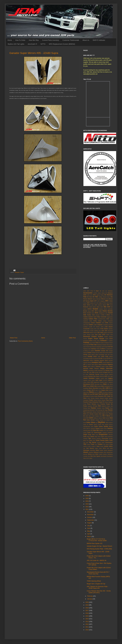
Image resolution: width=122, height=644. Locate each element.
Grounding (86, 359)
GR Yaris (110, 355)
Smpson (111, 423)
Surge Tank (91, 434)
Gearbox (110, 353)
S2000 (91, 418)
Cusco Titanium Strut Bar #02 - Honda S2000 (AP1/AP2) (99, 592)
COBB (95, 325)
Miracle (99, 386)
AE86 (85, 295)
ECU (104, 335)
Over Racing (91, 398)
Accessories (88, 293)
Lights (101, 380)
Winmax (85, 454)
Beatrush (86, 307)
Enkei (107, 339)
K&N (109, 372)
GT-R (108, 358)
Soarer (91, 424)
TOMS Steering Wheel (94, 581)
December (91, 512)
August (90, 523)
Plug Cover (109, 400)
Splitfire (101, 426)
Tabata (92, 436)
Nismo (91, 392)
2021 (87, 509)
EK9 (112, 335)
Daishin (96, 331)
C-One (103, 315)
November (91, 515)
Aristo (111, 301)
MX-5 (93, 390)
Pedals (91, 400)
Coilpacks (100, 325)
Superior (105, 433)
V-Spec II (94, 446)
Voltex (96, 448)
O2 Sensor (105, 392)
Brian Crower (87, 313)
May (89, 531)
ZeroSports (110, 456)
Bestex (94, 307)
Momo (91, 388)
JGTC (85, 372)
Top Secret (92, 442)
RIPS (88, 414)
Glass (97, 355)
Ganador (17, 272)
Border (85, 311)
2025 (87, 498)
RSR (93, 416)
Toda (91, 440)
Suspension (103, 434)
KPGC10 (102, 376)
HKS (100, 362)
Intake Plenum (94, 368)
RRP (87, 416)
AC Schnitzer (109, 291)
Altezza (103, 299)
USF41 (85, 446)
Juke (90, 372)
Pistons (99, 400)
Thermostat (105, 438)
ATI (95, 303)
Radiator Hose (101, 408)
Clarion (111, 323)
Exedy (95, 341)
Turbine (100, 444)
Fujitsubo (93, 349)
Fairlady (86, 342)
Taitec (96, 437)
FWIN (98, 349)
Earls (93, 335)
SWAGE (111, 435)
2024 (87, 501)
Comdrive (106, 325)
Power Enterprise (93, 402)
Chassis (98, 323)
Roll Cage (102, 414)
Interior (85, 370)
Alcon (108, 297)
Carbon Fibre (93, 319)
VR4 (108, 448)
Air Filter (95, 297)
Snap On (86, 425)
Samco (100, 418)
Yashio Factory (103, 454)
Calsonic (91, 317)
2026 (87, 496)
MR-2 (104, 388)
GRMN (111, 357)
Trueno (89, 444)
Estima (91, 341)
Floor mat (93, 345)
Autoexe (100, 305)
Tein (90, 438)
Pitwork (104, 400)
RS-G (90, 416)
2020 (87, 602)
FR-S (108, 345)
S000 (85, 418)
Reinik (104, 412)
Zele (92, 456)
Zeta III (85, 458)
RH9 (85, 414)
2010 (87, 630)
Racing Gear (87, 408)
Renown (108, 412)
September (91, 520)
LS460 (88, 382)
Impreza (110, 364)
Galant (92, 351)
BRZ (107, 313)
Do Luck (100, 333)
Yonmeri (85, 456)
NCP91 (111, 390)
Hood (108, 362)
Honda (104, 363)
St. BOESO (92, 429)
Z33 (89, 456)
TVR (104, 444)
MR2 (111, 388)
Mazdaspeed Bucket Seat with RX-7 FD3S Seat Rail (98, 573)
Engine (106, 337)
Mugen (89, 390)
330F (88, 291)
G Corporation (109, 349)
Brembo (110, 311)
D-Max (92, 331)
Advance (110, 293)
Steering (110, 428)
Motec (100, 388)
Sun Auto (106, 431)
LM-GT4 (110, 380)
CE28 (91, 321)
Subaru (101, 430)
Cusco (106, 329)
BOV (93, 311)
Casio (111, 319)
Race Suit (110, 406)
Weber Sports (104, 450)
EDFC (108, 335)
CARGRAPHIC (102, 319)
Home (10, 40)
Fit (89, 345)
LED (106, 378)
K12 (112, 372)
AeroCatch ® (32, 44)
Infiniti (89, 367)
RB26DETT (92, 410)
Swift (85, 436)
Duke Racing (87, 335)
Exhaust (104, 340)
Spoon (111, 426)
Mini (96, 386)
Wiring (90, 454)
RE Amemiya (99, 410)
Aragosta (102, 301)
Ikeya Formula (103, 364)
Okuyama (101, 396)
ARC (107, 301)
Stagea (98, 428)
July (89, 526)
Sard (104, 418)
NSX (101, 392)
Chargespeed (87, 323)
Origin (109, 396)
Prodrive (103, 404)
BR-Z (96, 311)
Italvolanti (100, 371)
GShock (96, 359)
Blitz (105, 307)
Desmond (110, 331)
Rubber (97, 416)
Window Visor (103, 452)
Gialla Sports (91, 355)
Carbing (86, 319)
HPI (84, 364)
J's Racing (106, 370)
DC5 (103, 331)
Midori (88, 386)
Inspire (103, 367)
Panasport (86, 400)
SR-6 (85, 429)
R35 (99, 406)
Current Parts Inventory (51, 40)
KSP (106, 376)
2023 (87, 504)
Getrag (85, 354)
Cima (103, 323)
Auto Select (87, 305)
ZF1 (88, 458)
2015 (87, 616)
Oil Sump (91, 396)
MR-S (108, 388)
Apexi (92, 301)
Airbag (100, 297)
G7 (89, 351)
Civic (107, 323)
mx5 (96, 390)
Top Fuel (86, 443)
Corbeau (85, 327)
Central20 (110, 321)
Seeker (97, 420)
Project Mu (109, 404)
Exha (98, 341)
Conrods (111, 325)
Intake (107, 367)
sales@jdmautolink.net (90, 74)
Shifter (88, 422)
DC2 (100, 331)
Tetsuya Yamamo (96, 439)
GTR (111, 359)
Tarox (99, 437)
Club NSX (86, 325)
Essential (86, 341)
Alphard (90, 299)
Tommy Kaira (104, 440)
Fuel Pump (104, 347)
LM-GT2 (105, 380)
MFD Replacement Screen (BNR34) (62, 44)
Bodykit (95, 309)
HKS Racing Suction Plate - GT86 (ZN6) (99, 549)
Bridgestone (102, 313)
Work (97, 454)
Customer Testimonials (71, 40)
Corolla (90, 327)
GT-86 (100, 358)
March (89, 537)
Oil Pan (111, 394)
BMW (109, 307)
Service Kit (103, 420)
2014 (87, 619)
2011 (87, 627)
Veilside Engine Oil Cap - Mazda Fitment (99, 546)
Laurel (102, 378)
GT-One (105, 359)
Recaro (110, 410)
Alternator (98, 299)
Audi (108, 303)
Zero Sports (97, 456)
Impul (85, 366)
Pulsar (85, 406)
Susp (97, 435)
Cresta (92, 329)
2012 (87, 624)
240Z (85, 291)
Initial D (93, 367)
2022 (87, 507)
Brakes (105, 311)
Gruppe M (91, 359)
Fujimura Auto (87, 349)
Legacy (110, 378)
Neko (85, 392)
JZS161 (101, 372)
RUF (101, 416)
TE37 (103, 436)
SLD (107, 422)
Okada (96, 396)
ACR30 (95, 293)
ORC (105, 396)
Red (84, 412)
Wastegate (86, 450)
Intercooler (109, 368)
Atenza (92, 303)
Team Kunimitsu (109, 437)
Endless (100, 337)
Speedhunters (87, 427)
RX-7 (104, 416)
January (90, 599)
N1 (100, 390)
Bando (104, 305)
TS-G (96, 444)
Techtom (85, 439)
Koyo (98, 376)
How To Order (20, 40)
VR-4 (104, 448)
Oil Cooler (105, 394)
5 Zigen (96, 291)
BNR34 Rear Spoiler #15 (95, 543)
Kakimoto (92, 374)
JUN (93, 372)
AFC (91, 295)
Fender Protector (105, 343)
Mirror (103, 386)
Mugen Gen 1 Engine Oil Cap (96, 584)
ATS (97, 303)
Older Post (72, 338)
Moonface (96, 388)
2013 (87, 622)
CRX (95, 329)
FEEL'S (98, 343)
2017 (87, 611)
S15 (87, 418)
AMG (107, 299)
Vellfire (111, 446)
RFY (112, 412)
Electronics (87, 337)
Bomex (101, 309)
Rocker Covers (94, 414)
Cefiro (95, 321)
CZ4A (88, 331)
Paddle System (109, 398)
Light (97, 380)
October (90, 517)
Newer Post (14, 338)
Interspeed (91, 371)
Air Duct (90, 297)
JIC (88, 372)
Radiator (93, 408)
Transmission (109, 442)
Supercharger (98, 432)
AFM (94, 295)
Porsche (86, 402)
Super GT (90, 432)
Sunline (111, 431)
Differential (86, 333)
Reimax (95, 412)
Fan (91, 343)
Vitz (84, 448)
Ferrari (111, 343)
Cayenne (86, 321)
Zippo (91, 458)
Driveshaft (110, 333)
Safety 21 (96, 418)
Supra (22, 272)
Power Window (92, 404)
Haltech (92, 361)
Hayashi (111, 361)
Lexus (93, 380)
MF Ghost (110, 384)
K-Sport (105, 372)
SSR (88, 429)
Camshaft (103, 317)
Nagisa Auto (105, 390)
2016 (87, 613)
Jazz (111, 370)
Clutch (91, 325)
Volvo (100, 448)
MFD (85, 386)
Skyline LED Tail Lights (16, 44)
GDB (101, 353)
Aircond (105, 297)
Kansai (97, 374)
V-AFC (89, 446)
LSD (92, 382)
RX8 (112, 416)
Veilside (106, 446)
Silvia (93, 422)
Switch (88, 437)
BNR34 (90, 309)
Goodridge (102, 355)
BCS (111, 305)
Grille (107, 356)
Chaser (93, 323)
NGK (87, 392)
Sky (96, 423)
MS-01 (85, 390)
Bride (96, 313)
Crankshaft (86, 329)
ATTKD (104, 303)
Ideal (93, 365)
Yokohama (110, 454)
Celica (100, 321)
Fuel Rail (110, 347)
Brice (93, 313)
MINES (92, 386)
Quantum (90, 406)
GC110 (97, 353)
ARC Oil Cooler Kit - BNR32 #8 (96, 560)
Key (94, 376)
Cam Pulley (97, 317)
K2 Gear (86, 374)
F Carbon (110, 341)
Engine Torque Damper (96, 339)
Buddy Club (91, 315)
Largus (98, 378)
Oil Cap (90, 394)
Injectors (98, 366)
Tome (94, 441)
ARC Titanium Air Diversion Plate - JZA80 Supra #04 (98, 587)
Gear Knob (105, 353)
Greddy (90, 356)
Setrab (108, 420)
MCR (93, 384)
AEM (88, 295)
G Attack (102, 349)
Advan (99, 293)
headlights (95, 362)
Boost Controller (108, 309)
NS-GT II (97, 392)
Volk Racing (90, 448)
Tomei (98, 440)
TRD (85, 444)
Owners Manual (99, 398)
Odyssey (110, 392)
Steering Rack (87, 431)
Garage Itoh (105, 351)
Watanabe (92, 450)
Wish (93, 454)
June (89, 528)
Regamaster (89, 412)
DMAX (96, 333)
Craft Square (109, 327)
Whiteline (91, 452)
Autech (111, 303)
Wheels (86, 452)
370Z (92, 291)
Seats (88, 420)
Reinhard (99, 412)
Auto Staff (94, 305)
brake (100, 311)
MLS (111, 386)
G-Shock (85, 351)
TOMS (111, 440)
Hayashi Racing (87, 363)
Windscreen (110, 452)
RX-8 (108, 416)
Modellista (86, 388)
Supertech (110, 433)
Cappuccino (110, 317)
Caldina (85, 317)
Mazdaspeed (87, 384)
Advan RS (104, 293)
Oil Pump (86, 396)
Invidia (96, 371)
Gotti (106, 355)
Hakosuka (86, 360)
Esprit (111, 339)
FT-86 (87, 347)
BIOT (102, 307)
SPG (92, 427)
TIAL (88, 441)
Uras (111, 444)
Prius (98, 404)
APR (98, 301)
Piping (95, 400)
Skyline (101, 422)
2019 (87, 605)
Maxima (111, 382)
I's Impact (89, 365)
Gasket (89, 352)
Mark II (106, 382)
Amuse (111, 299)
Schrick (108, 418)
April (89, 534)
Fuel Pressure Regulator (95, 347)
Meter (105, 384)
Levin (89, 380)
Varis (98, 446)
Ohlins (85, 394)
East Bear (98, 335)
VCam (102, 446)
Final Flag (86, 345)
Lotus (85, 382)
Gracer (85, 357)
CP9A (102, 327)
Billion (98, 307)
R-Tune (95, 406)
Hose (111, 363)
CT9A (102, 329)
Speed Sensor (109, 425)
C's (112, 315)
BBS (108, 305)
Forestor (104, 345)
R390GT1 (104, 406)
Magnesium (97, 382)
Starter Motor (103, 429)
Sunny (85, 433)
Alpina (94, 299)
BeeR (91, 307)
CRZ (98, 329)
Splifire (96, 426)
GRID (103, 356)
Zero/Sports (104, 456)
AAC (103, 291)
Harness (97, 360)
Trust (92, 444)
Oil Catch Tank (97, 394)
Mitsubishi (108, 386)
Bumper (98, 315)
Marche (102, 382)
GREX (95, 356)
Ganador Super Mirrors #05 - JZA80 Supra (34, 53)
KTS (109, 376)
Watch (97, 450)
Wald (111, 448)
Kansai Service (104, 374)
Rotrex (107, 414)
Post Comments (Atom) (25, 341)
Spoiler (106, 426)
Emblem (94, 337)
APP (95, 301)
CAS (108, 319)
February (90, 596)
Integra (102, 368)
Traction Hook (101, 443)
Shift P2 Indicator (99, 40)
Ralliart (107, 408)
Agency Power (100, 295)
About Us (86, 40)
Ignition (96, 365)
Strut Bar (96, 430)
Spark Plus (101, 425)
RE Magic (105, 410)
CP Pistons (96, 327)
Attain (100, 303)
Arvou (85, 303)
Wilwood (96, 452)
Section (93, 420)
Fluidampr (99, 345)
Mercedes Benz (99, 384)
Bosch (89, 311)
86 (100, 291)
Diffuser (92, 333)
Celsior (105, 321)
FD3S (94, 343)
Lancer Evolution (89, 378)
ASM (88, 303)
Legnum (85, 380)
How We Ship (34, 40)
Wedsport (110, 450)
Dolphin (105, 333)
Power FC (102, 402)
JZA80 (97, 372)
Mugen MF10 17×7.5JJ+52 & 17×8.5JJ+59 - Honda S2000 (97, 540)
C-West (108, 315)
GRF (99, 357)
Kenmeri (91, 376)
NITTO (43, 44)
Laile (111, 376)
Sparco (95, 425)
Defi (106, 331)
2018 (87, 608)
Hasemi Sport (104, 360)
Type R (108, 444)
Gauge (93, 353)
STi (92, 430)
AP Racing (86, 301)
